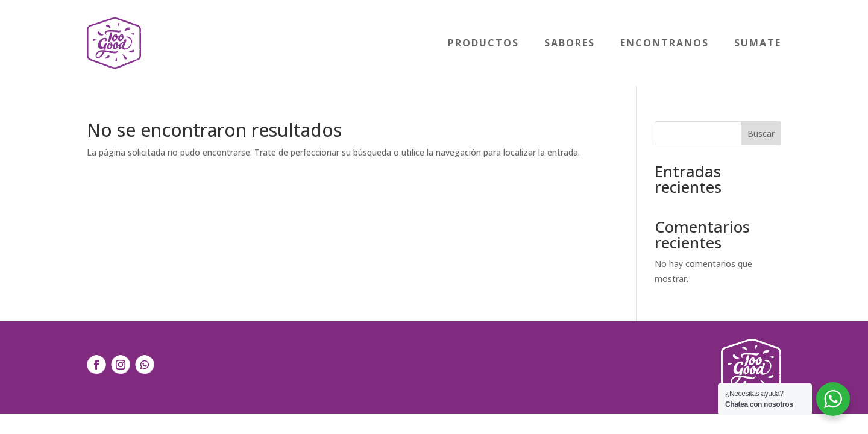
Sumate (758, 43)
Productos (483, 43)
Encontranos (665, 43)
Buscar (761, 134)
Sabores (570, 43)
